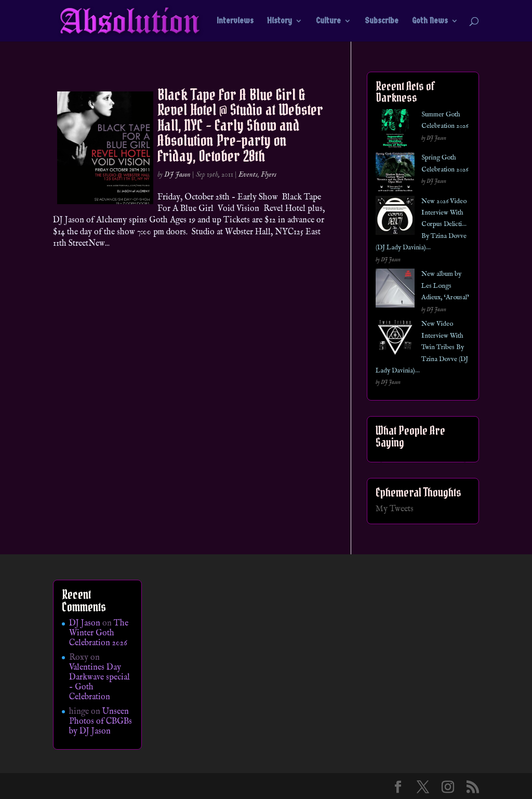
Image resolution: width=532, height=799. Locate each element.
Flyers (269, 175)
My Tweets (395, 509)
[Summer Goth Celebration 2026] (395, 131)
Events (248, 175)
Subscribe (382, 21)
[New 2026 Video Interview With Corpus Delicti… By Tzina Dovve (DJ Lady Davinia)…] (395, 217)
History (280, 21)
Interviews (235, 21)
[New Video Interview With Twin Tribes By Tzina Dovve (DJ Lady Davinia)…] (395, 340)
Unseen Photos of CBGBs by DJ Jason (101, 722)
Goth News (430, 21)
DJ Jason (177, 175)
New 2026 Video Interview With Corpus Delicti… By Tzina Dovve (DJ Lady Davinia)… (421, 225)
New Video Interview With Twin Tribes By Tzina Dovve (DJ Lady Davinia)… (422, 347)
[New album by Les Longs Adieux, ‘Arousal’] (395, 290)
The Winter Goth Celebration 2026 (99, 633)
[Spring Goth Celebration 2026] (395, 174)
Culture (328, 21)
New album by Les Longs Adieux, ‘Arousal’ (445, 286)
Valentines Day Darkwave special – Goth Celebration (99, 683)
